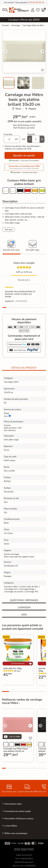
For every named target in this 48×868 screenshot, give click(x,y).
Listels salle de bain (29, 587)
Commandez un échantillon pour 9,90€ (24, 167)
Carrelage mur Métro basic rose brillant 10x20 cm (16, 750)
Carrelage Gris (11, 589)
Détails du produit (24, 368)
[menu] (5, 10)
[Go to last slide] (5, 51)
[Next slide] (42, 51)
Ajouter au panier (24, 155)
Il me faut (8, 134)
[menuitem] (9, 83)
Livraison (24, 607)
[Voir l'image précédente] (40, 651)
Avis (24, 615)
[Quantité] (36, 139)
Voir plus (9, 230)
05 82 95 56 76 (37, 3)
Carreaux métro (11, 587)
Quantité (31, 134)
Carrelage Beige (27, 589)
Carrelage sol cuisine (14, 592)
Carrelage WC (32, 592)
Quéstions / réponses (24, 600)
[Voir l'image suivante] (30, 726)
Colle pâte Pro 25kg (12, 668)
